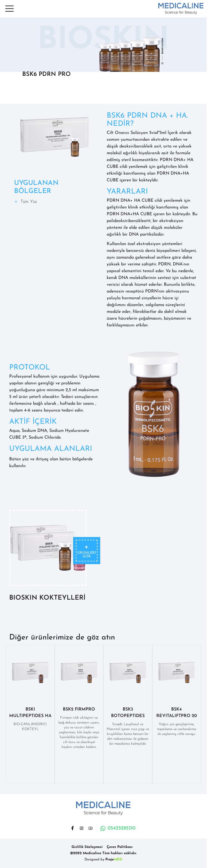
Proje (114, 859)
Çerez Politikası (120, 847)
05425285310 (118, 828)
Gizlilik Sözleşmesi (87, 847)
